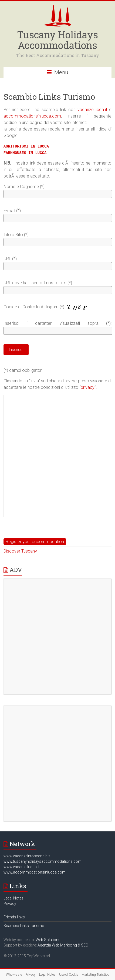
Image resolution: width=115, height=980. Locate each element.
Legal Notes (13, 898)
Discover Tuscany (20, 551)
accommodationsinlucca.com (32, 116)
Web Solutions (48, 940)
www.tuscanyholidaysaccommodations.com (43, 861)
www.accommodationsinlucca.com (35, 872)
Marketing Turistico (95, 975)
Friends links (14, 917)
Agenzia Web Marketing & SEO (63, 945)
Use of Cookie (69, 975)
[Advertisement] (57, 455)
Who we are (14, 975)
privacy (88, 387)
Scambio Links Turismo (24, 926)
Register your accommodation (35, 542)
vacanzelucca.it (92, 110)
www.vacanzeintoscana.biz (27, 856)
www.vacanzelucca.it (21, 867)
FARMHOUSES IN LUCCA (25, 153)
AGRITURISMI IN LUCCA (26, 146)
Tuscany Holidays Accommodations (57, 40)
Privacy (10, 904)
